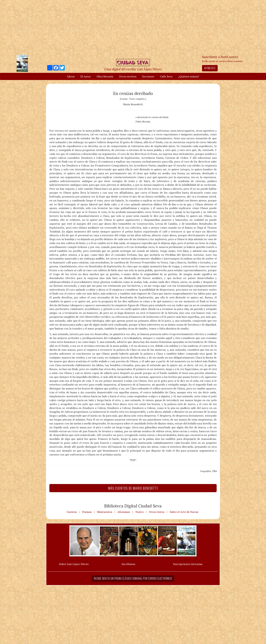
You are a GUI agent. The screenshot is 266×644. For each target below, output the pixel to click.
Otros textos (157, 512)
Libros (71, 76)
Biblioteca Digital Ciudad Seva (133, 506)
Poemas (87, 512)
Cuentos (72, 512)
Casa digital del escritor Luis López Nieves (133, 69)
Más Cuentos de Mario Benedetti (133, 488)
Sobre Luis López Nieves (74, 564)
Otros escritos (128, 76)
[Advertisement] (133, 27)
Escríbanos (128, 564)
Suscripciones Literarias (188, 564)
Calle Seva (166, 76)
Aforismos (124, 512)
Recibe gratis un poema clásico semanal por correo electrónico (133, 578)
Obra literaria (105, 76)
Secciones (148, 76)
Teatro (139, 512)
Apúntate (210, 68)
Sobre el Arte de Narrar (184, 512)
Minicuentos (104, 512)
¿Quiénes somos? (189, 76)
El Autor (86, 76)
